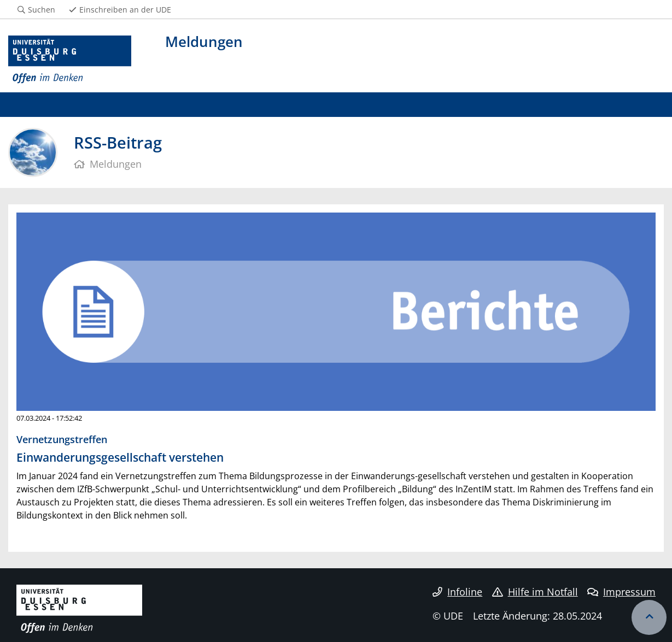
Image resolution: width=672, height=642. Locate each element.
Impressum (621, 592)
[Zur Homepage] (70, 60)
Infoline (457, 592)
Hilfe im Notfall (535, 592)
